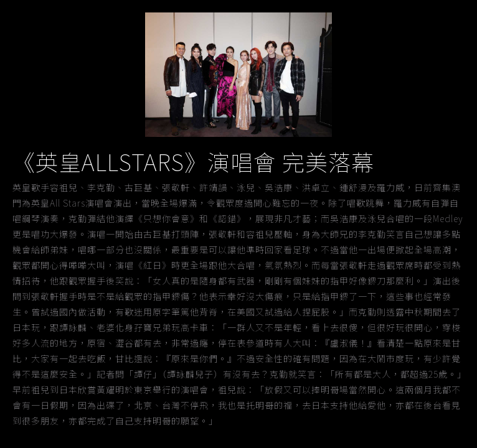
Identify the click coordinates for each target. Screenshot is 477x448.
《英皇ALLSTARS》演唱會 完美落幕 (193, 161)
